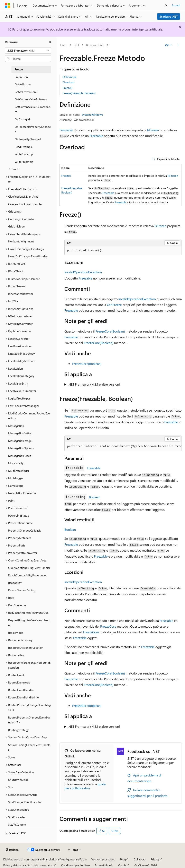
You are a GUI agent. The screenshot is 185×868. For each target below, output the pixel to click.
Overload (68, 82)
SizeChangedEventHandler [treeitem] (25, 802)
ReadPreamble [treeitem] (24, 147)
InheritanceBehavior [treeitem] (21, 294)
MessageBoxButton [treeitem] (20, 433)
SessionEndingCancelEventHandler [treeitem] (29, 747)
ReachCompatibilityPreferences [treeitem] (27, 575)
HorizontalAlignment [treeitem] (21, 241)
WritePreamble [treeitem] (24, 162)
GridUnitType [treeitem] (16, 226)
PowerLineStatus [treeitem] (18, 515)
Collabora (140, 859)
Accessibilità (102, 865)
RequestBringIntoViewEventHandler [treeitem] (29, 623)
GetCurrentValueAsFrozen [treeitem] (31, 99)
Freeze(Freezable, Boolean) (79, 93)
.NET (77, 45)
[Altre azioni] (178, 45)
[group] (123, 447)
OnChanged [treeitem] (22, 119)
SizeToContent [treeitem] (17, 824)
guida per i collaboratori (85, 786)
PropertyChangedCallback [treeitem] (24, 530)
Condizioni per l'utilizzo (75, 865)
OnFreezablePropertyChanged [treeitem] (33, 129)
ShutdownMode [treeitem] (18, 780)
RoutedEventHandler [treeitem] (21, 690)
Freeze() (68, 88)
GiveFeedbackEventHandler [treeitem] (25, 204)
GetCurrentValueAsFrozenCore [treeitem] (33, 109)
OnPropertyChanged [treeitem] (28, 139)
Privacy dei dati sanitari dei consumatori (28, 865)
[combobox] (28, 51)
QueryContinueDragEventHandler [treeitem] (29, 568)
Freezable (66, 130)
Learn (64, 45)
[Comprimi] (50, 42)
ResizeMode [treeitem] (16, 633)
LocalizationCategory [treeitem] (21, 376)
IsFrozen (153, 130)
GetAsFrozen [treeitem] (23, 84)
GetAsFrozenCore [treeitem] (26, 92)
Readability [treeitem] (15, 583)
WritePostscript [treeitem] (24, 154)
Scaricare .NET (169, 16)
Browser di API (95, 45)
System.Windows (92, 115)
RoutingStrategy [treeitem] (18, 730)
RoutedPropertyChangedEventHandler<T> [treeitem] (29, 720)
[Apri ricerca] (166, 6)
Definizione (70, 77)
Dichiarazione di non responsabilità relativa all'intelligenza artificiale (45, 859)
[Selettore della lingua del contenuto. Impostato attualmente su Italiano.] (12, 850)
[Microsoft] (8, 6)
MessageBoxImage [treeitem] (20, 441)
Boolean (95, 497)
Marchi (122, 865)
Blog (123, 859)
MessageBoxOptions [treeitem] (21, 448)
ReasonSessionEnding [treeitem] (22, 590)
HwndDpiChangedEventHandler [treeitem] (28, 256)
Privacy (155, 859)
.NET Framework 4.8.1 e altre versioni (94, 384)
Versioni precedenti (103, 859)
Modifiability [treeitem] (16, 463)
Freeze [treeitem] (19, 69)
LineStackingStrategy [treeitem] (21, 354)
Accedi (176, 5)
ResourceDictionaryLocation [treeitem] (26, 648)
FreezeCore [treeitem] (22, 77)
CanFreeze (114, 305)
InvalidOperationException (83, 272)
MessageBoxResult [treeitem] (20, 456)
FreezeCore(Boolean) (110, 331)
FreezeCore (108, 626)
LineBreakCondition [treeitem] (20, 346)
